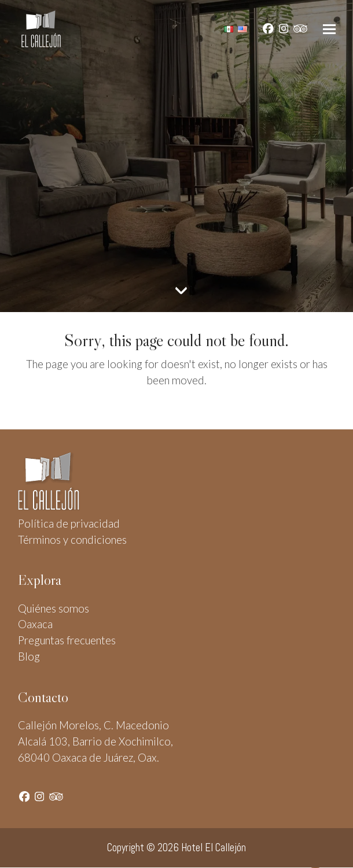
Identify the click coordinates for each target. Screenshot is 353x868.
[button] (329, 29)
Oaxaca (35, 624)
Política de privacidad (69, 524)
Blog (29, 656)
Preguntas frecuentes (67, 640)
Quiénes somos (54, 609)
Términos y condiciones (72, 540)
